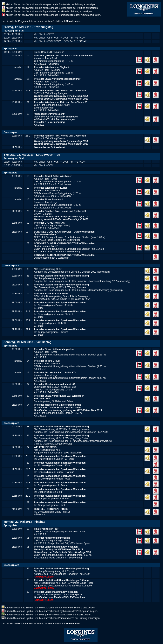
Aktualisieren (73, 21)
